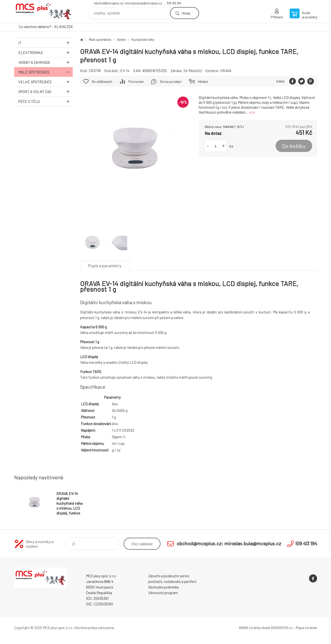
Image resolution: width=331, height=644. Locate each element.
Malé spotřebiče (46, 72)
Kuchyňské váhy (143, 40)
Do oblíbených (102, 81)
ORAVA (226, 71)
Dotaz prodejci (171, 81)
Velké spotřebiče (46, 82)
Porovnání (136, 81)
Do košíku (294, 146)
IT (46, 43)
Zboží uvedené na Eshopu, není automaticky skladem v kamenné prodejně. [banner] (43, 11)
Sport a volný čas (46, 91)
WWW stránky (250, 628)
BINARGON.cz (282, 628)
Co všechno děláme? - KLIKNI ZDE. (46, 27)
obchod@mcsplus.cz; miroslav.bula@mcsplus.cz (128, 3)
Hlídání (203, 81)
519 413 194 (174, 3)
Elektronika (46, 52)
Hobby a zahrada (46, 62)
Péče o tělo (46, 101)
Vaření (121, 40)
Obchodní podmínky (164, 587)
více (252, 112)
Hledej (186, 13)
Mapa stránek (306, 628)
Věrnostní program (163, 593)
